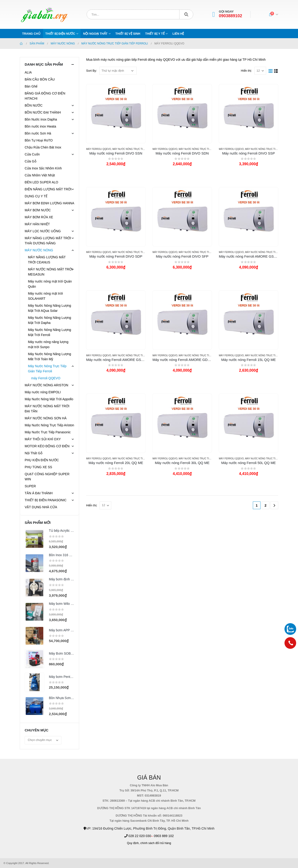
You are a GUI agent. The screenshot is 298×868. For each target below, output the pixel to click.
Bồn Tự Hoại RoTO (39, 140)
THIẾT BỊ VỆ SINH (128, 34)
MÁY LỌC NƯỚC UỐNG (43, 231)
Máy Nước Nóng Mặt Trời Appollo (49, 399)
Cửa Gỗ (30, 161)
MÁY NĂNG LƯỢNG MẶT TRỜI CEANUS (47, 260)
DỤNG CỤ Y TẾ (36, 196)
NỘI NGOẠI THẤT (95, 34)
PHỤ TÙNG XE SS (38, 467)
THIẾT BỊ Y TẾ (155, 34)
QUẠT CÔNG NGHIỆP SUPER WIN (47, 477)
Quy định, (133, 843)
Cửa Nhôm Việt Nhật (40, 175)
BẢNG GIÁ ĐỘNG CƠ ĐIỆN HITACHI (45, 96)
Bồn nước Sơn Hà (38, 133)
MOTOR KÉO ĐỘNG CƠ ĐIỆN (47, 446)
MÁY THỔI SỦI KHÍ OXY (43, 439)
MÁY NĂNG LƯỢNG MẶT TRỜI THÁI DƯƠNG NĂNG (48, 241)
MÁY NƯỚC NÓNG (39, 250)
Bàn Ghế (31, 86)
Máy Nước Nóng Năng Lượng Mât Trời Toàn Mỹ (49, 357)
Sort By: (91, 71)
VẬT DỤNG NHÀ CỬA (41, 507)
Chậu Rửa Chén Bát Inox (43, 147)
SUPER (30, 486)
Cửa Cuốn (32, 154)
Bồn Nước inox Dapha (41, 119)
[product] (116, 114)
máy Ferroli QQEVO (99, 149)
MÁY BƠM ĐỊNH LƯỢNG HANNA (49, 203)
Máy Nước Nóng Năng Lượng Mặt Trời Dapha (49, 320)
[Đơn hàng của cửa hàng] (118, 71)
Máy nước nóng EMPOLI (43, 392)
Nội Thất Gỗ (34, 453)
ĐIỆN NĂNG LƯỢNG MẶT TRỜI (48, 189)
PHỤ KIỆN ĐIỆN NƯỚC (42, 460)
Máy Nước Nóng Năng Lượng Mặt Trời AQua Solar (49, 308)
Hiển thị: (246, 71)
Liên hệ (178, 34)
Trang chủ (31, 34)
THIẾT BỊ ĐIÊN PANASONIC (46, 500)
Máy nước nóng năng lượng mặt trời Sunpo (48, 344)
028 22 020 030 (140, 836)
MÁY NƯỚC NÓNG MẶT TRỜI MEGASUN (50, 272)
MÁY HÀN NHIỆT (37, 224)
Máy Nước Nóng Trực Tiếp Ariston (49, 425)
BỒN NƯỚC (34, 105)
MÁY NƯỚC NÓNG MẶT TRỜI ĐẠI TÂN (47, 409)
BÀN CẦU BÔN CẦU (40, 79)
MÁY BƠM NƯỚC (38, 210)
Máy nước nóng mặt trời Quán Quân (50, 284)
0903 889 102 (164, 836)
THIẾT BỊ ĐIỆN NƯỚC (60, 34)
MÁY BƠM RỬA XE (39, 217)
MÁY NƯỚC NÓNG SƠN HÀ (46, 418)
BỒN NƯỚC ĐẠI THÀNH (43, 112)
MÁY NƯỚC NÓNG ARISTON (46, 385)
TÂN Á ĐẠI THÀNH (39, 493)
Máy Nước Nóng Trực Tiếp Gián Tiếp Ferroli (140, 149)
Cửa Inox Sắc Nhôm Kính (43, 168)
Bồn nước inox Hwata (40, 126)
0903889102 (230, 16)
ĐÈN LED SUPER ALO (41, 182)
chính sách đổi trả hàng (156, 843)
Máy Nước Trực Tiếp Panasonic (48, 432)
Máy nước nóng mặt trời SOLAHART (45, 296)
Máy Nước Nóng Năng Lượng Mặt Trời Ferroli (49, 332)
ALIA (28, 72)
